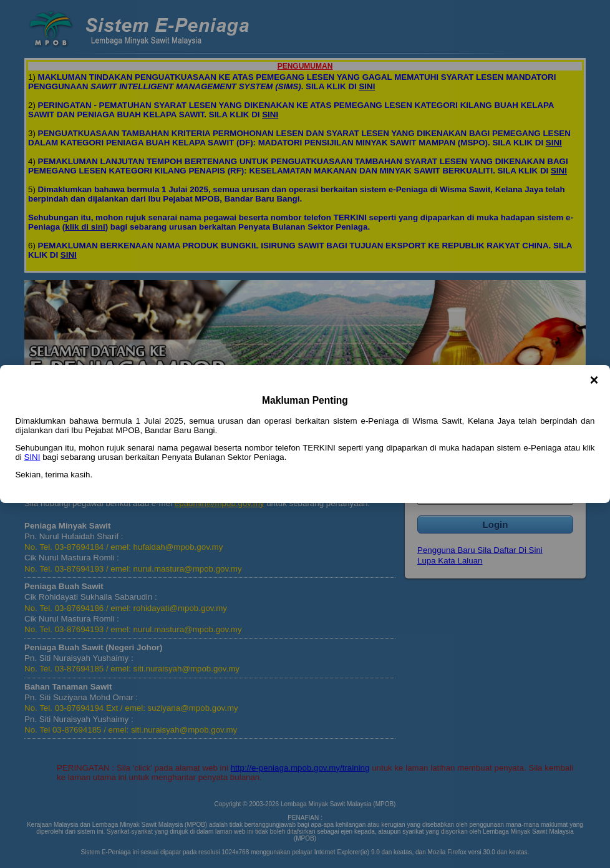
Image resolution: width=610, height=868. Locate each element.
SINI (32, 457)
